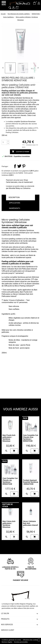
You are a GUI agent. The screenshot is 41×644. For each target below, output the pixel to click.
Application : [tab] (15, 203)
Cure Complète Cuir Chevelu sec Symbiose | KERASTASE (10, 481)
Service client (8, 630)
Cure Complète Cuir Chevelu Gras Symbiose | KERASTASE (31, 438)
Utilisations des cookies (30, 640)
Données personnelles (21, 642)
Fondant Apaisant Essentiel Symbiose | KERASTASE (31, 482)
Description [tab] (14, 197)
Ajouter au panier (21, 152)
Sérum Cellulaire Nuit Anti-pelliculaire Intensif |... (31, 524)
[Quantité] (4, 142)
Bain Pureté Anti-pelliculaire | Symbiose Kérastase (9, 438)
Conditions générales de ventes (11, 640)
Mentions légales (7, 642)
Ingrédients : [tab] (15, 208)
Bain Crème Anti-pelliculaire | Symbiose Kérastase (9, 524)
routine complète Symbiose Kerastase (22, 122)
